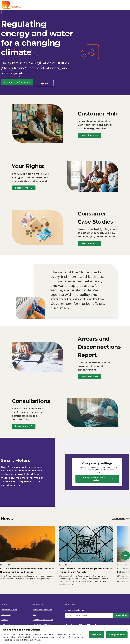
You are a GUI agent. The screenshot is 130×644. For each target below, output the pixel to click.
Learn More (92, 134)
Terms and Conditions (42, 608)
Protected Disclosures (42, 623)
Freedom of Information (43, 618)
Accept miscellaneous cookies (98, 478)
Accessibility (6, 613)
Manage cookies (117, 635)
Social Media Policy (9, 608)
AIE (34, 613)
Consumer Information (19, 82)
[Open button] (127, 5)
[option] (28, 554)
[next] (125, 554)
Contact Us (6, 623)
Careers (49, 82)
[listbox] (65, 554)
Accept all (97, 635)
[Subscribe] (120, 614)
